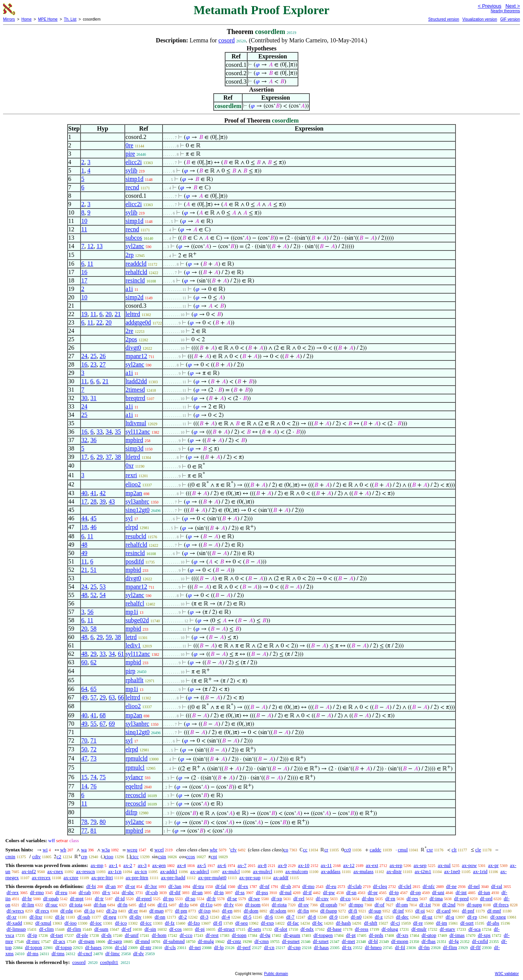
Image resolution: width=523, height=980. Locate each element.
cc (305, 850)
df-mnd (143, 941)
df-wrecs (15, 911)
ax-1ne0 (452, 871)
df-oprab (329, 905)
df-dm (368, 898)
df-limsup (16, 929)
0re (129, 145)
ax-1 (113, 865)
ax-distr (394, 871)
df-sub (84, 917)
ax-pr (493, 865)
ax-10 (304, 865)
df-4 (226, 917)
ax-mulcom (297, 871)
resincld (135, 280)
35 (118, 432)
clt (454, 850)
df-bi (91, 886)
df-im (442, 923)
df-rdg (67, 911)
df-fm (424, 947)
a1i (129, 289)
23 (93, 364)
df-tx (347, 947)
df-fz (170, 923)
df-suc (52, 905)
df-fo (184, 905)
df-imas (457, 935)
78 (84, 822)
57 (93, 697)
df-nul (285, 892)
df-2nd (449, 905)
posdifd (135, 561)
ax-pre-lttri (102, 877)
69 (112, 724)
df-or (130, 886)
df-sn (352, 892)
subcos (134, 238)
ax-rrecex (41, 877)
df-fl (218, 923)
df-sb (286, 886)
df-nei (195, 947)
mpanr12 (136, 356)
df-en (227, 911)
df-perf (244, 947)
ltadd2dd (136, 381)
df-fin (303, 911)
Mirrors (9, 19)
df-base (334, 929)
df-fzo (194, 923)
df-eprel (144, 898)
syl (129, 518)
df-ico (121, 923)
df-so (190, 898)
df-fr (211, 898)
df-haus (321, 947)
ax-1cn (115, 871)
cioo (109, 856)
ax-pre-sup (250, 877)
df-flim (450, 947)
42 (103, 493)
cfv (234, 850)
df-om (402, 905)
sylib (131, 170)
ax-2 (128, 865)
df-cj (395, 923)
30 (84, 398)
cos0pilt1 (109, 962)
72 (93, 749)
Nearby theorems (505, 11)
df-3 (204, 917)
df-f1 (163, 905)
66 (121, 697)
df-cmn (262, 941)
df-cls (170, 947)
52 (93, 595)
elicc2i (134, 162)
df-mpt (76, 898)
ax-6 (222, 865)
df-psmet (291, 941)
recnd (132, 187)
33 (100, 432)
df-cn (269, 947)
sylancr (134, 777)
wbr (214, 850)
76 (93, 786)
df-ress (361, 929)
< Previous (489, 6)
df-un (197, 892)
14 (84, 786)
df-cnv (322, 898)
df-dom (251, 911)
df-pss (262, 892)
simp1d (134, 179)
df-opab (51, 898)
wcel (159, 850)
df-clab (355, 886)
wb (63, 850)
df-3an (175, 886)
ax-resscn (86, 871)
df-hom (159, 935)
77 (84, 831)
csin (162, 856)
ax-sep (420, 865)
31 (93, 398)
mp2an (134, 493)
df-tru (198, 886)
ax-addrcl (200, 871)
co (286, 850)
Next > (513, 6)
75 (103, 777)
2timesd (135, 390)
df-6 (269, 917)
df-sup (375, 911)
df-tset (57, 935)
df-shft (371, 923)
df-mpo (356, 905)
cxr (430, 850)
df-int (461, 892)
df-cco (186, 935)
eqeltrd (134, 786)
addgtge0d (138, 322)
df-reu (61, 892)
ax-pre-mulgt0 (212, 877)
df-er (133, 911)
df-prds (376, 935)
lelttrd (133, 314)
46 (93, 527)
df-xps (484, 935)
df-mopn (400, 941)
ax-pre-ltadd (173, 877)
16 (84, 272)
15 (84, 777)
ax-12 (349, 865)
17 (84, 280)
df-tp (394, 892)
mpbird (134, 440)
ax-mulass (363, 871)
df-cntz (234, 941)
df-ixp (204, 911)
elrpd (132, 527)
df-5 (247, 917)
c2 (59, 856)
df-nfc (429, 886)
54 (103, 595)
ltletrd (133, 457)
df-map (156, 911)
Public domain (276, 974)
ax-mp (97, 865)
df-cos (176, 929)
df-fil (400, 947)
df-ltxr (36, 917)
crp (84, 856)
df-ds (107, 935)
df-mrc (33, 941)
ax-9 (282, 865)
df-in (219, 892)
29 (100, 457)
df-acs (59, 941)
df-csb (152, 892)
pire (130, 154)
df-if (307, 892)
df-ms (32, 953)
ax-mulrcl (263, 871)
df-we (254, 898)
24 (84, 356)
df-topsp (64, 947)
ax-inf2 (29, 871)
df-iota (76, 905)
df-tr (99, 898)
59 (109, 637)
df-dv (138, 953)
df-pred (461, 898)
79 (93, 822)
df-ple (82, 935)
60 (84, 662)
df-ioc (96, 923)
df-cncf (85, 953)
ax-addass (331, 871)
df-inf (398, 911)
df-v (106, 892)
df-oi (420, 911)
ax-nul (444, 865)
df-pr (373, 892)
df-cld (121, 947)
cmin (10, 856)
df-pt (351, 935)
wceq (132, 850)
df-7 (290, 917)
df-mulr (419, 929)
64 (84, 689)
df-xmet (321, 941)
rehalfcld (136, 272)
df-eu (331, 886)
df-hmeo (373, 947)
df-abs (493, 923)
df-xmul (43, 923)
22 (99, 322)
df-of (380, 905)
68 (103, 715)
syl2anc (135, 246)
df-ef (126, 929)
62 (93, 662)
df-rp (472, 917)
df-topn (239, 935)
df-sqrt (467, 923)
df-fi (353, 911)
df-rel (299, 898)
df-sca (475, 929)
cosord (227, 40)
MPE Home (48, 19)
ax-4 (181, 865)
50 (84, 749)
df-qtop (429, 935)
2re (129, 331)
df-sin (150, 929)
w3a (106, 850)
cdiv (36, 856)
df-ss (240, 892)
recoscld (136, 795)
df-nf (264, 886)
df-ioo (71, 923)
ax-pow (469, 865)
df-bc (317, 923)
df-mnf (494, 911)
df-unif (132, 935)
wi (45, 850)
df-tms (58, 953)
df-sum (101, 929)
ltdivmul (136, 423)
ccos (191, 856)
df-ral (496, 886)
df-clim (47, 929)
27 (103, 364)
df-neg (110, 917)
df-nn (160, 917)
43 (112, 501)
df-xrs (402, 935)
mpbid (133, 570)
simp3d (134, 448)
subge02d (137, 620)
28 (93, 501)
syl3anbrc (137, 501)
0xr (130, 466)
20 (108, 314)
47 (84, 758)
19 (84, 314)
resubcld (136, 536)
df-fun (100, 905)
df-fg (454, 941)
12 (90, 246)
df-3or (151, 886)
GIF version (510, 19)
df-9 (333, 917)
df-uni (438, 892)
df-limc (113, 953)
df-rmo (37, 892)
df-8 (312, 917)
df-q (450, 917)
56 (90, 612)
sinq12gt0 (138, 510)
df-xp (277, 898)
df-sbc (128, 892)
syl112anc (138, 432)
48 (84, 545)
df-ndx (307, 929)
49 (84, 553)
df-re (418, 923)
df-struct (226, 929)
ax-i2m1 (423, 871)
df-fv (229, 905)
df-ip (32, 935)
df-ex (243, 886)
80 (103, 822)
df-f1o (206, 905)
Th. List (70, 19)
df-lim (28, 905)
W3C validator (507, 974)
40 (84, 493)
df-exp (267, 923)
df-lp (219, 947)
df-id (120, 898)
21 (117, 314)
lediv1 (133, 645)
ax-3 (142, 865)
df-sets (255, 929)
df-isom (253, 905)
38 (118, 457)
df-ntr (146, 947)
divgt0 (133, 348)
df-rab (85, 892)
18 (84, 527)
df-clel (405, 886)
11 (84, 229)
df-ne (451, 886)
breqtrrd (135, 398)
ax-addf (281, 877)
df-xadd (14, 923)
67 (103, 724)
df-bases (93, 947)
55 (93, 724)
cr (326, 850)
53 (103, 587)
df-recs (42, 911)
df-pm (181, 911)
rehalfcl (135, 603)
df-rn (390, 898)
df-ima (436, 898)
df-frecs (501, 905)
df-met (348, 941)
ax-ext (372, 865)
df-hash (344, 923)
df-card (443, 911)
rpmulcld (137, 758)
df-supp (475, 905)
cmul (403, 850)
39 (103, 501)
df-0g (265, 935)
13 (100, 246)
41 (93, 493)
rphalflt (134, 680)
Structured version (443, 19)
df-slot (281, 929)
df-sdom (278, 911)
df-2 (183, 917)
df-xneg (498, 917)
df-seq (242, 923)
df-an (110, 886)
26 (103, 356)
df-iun (484, 892)
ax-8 (262, 865)
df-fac (293, 923)
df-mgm (87, 941)
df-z (379, 917)
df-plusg (390, 929)
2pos (131, 339)
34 (109, 432)
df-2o (112, 911)
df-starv (447, 929)
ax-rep (396, 865)
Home (27, 19)
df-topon (33, 947)
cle (478, 850)
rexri (131, 475)
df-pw (329, 892)
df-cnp (294, 947)
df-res (412, 898)
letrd (131, 637)
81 (93, 831)
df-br (27, 898)
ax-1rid (480, 871)
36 (93, 440)
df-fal (221, 886)
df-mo (308, 886)
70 (84, 740)
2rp (130, 255)
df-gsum (292, 935)
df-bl (373, 941)
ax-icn (141, 871)
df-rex (13, 892)
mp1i (132, 612)
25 (93, 356)
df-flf (476, 947)
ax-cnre (71, 877)
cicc (135, 856)
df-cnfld (480, 941)
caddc (375, 850)
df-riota (279, 905)
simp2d (134, 297)
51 (93, 570)
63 (112, 697)
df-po (168, 898)
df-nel (474, 886)
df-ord (486, 898)
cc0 (348, 850)
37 (109, 457)
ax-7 (242, 865)
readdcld (136, 264)
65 (93, 689)
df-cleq (380, 886)
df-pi (200, 929)
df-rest (212, 935)
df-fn (122, 905)
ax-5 (202, 865)
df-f (143, 905)
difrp (131, 812)
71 (93, 740)
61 (121, 654)
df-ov (303, 905)
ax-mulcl (231, 871)
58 (93, 629)
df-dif (175, 892)
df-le (60, 917)
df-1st (425, 905)
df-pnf (468, 911)
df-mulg (206, 941)
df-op (415, 892)
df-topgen (323, 935)
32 (84, 440)
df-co (345, 898)
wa (84, 850)
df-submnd (174, 941)
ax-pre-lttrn (137, 877)
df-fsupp (328, 911)
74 (93, 777)
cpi (214, 856)
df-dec (402, 917)
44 (84, 518)
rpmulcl (135, 768)
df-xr (11, 917)
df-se (232, 898)
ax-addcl (169, 871)
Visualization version (480, 19)
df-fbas (429, 941)
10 (84, 221)
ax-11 (326, 865)
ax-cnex (55, 871)
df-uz (427, 917)
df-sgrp (115, 941)
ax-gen (159, 865)
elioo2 (133, 484)
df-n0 (356, 917)
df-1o (90, 911)
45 (93, 518)
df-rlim (74, 929)
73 (93, 758)
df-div (135, 917)
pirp (130, 671)
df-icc (146, 923)
